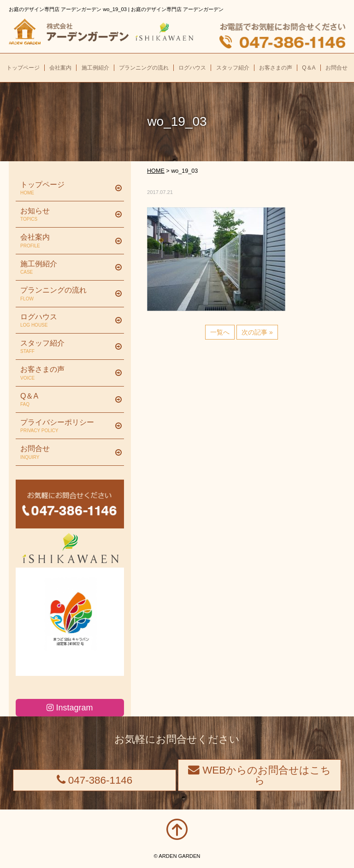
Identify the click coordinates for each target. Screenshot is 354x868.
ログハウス (66, 321)
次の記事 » (257, 332)
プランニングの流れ (66, 294)
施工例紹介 (66, 268)
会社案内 (66, 241)
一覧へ (220, 332)
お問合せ (66, 452)
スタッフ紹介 (66, 347)
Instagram (70, 708)
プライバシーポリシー (66, 426)
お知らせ (66, 215)
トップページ (66, 188)
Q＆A (66, 400)
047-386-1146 (95, 780)
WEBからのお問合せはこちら (260, 775)
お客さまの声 (66, 373)
